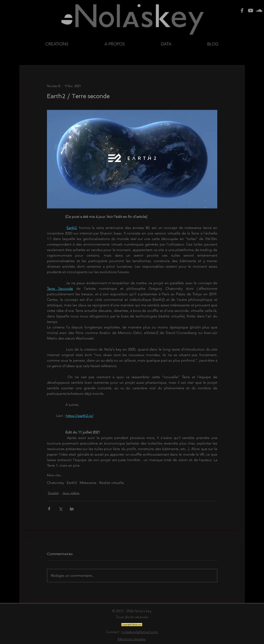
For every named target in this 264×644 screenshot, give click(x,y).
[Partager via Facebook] (49, 509)
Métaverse (88, 483)
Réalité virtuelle (112, 483)
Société (53, 493)
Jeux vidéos (71, 493)
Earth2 (72, 483)
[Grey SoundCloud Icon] (259, 10)
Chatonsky (55, 483)
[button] (181, 44)
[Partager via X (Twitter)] (60, 509)
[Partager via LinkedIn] (72, 509)
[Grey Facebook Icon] (242, 10)
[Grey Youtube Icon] (251, 10)
